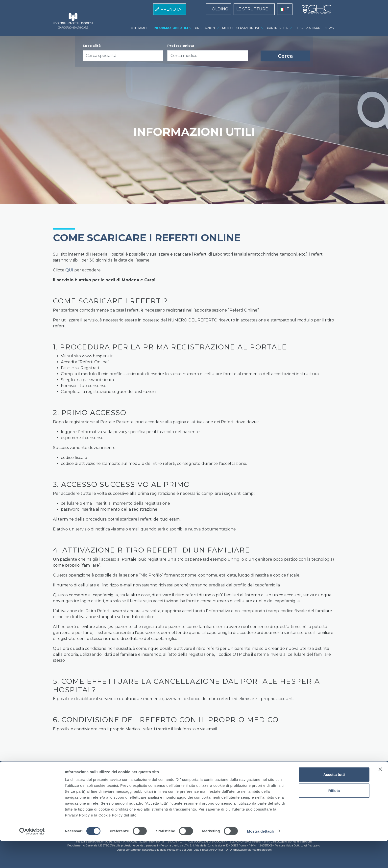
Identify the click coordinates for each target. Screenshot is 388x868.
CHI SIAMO (139, 28)
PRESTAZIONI (205, 28)
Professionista (181, 46)
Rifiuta (334, 818)
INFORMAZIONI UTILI (171, 28)
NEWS (329, 28)
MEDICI (228, 28)
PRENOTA (171, 9)
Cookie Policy (152, 782)
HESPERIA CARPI (308, 28)
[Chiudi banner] (380, 796)
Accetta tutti (334, 802)
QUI (69, 270)
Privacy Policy (183, 782)
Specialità (92, 46)
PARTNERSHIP (278, 28)
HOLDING (218, 9)
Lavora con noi (215, 782)
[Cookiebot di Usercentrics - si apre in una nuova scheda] (32, 858)
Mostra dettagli (260, 858)
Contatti (241, 782)
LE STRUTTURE (252, 9)
